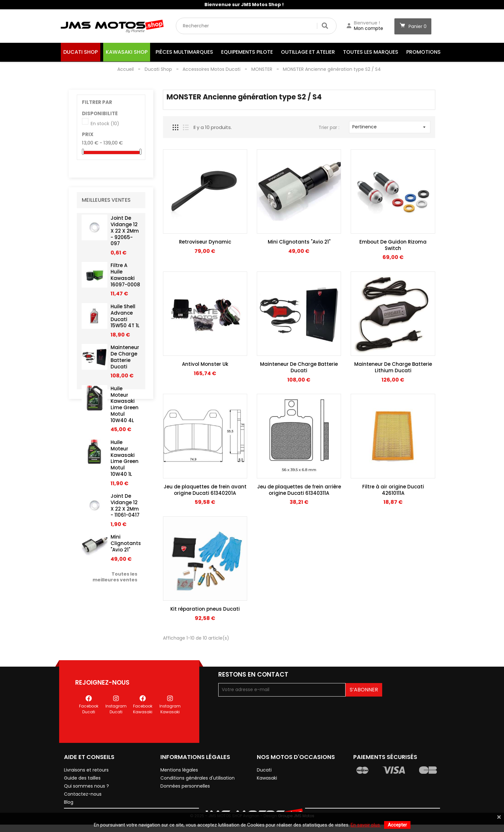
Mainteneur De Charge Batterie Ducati (125, 360)
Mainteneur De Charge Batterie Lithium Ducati (393, 367)
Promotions (423, 52)
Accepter (397, 825)
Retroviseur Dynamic (205, 242)
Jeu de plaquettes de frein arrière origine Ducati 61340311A (299, 490)
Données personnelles (185, 778)
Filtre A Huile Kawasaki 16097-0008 (125, 278)
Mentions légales (179, 762)
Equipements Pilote (247, 52)
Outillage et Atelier (308, 52)
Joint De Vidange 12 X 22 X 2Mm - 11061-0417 (125, 509)
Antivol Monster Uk (205, 364)
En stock (105, 124)
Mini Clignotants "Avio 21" (126, 547)
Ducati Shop (81, 52)
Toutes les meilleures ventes (115, 580)
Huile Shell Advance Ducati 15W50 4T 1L (125, 319)
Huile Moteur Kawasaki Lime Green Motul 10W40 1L (125, 461)
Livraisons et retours (86, 762)
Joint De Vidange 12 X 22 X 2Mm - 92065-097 (125, 234)
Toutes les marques (371, 52)
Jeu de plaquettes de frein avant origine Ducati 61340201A (205, 490)
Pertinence (390, 127)
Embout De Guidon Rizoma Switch (393, 245)
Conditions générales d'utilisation (198, 770)
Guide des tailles (82, 770)
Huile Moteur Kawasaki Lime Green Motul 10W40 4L (125, 408)
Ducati (264, 762)
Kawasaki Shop (127, 52)
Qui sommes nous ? (86, 778)
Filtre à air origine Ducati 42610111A (393, 490)
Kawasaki (267, 770)
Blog (69, 794)
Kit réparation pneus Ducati (205, 609)
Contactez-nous (83, 786)
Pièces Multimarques (184, 52)
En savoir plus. (366, 825)
